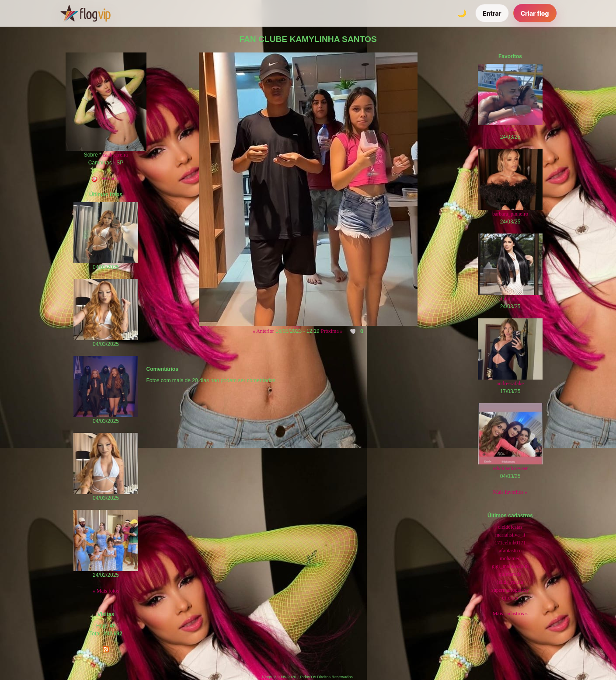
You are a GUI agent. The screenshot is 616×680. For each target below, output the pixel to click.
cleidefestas (510, 527)
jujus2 (510, 129)
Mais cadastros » (510, 614)
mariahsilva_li (510, 535)
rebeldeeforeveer (510, 468)
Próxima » (332, 331)
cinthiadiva (510, 299)
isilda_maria (510, 582)
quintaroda (510, 574)
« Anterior (263, 331)
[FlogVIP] (85, 13)
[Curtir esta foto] (353, 331)
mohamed (510, 558)
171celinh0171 (510, 543)
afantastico (510, 551)
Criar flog (535, 13)
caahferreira (115, 155)
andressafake (510, 384)
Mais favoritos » (510, 492)
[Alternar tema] (462, 13)
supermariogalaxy (510, 590)
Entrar (492, 13)
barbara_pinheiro (510, 214)
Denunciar (106, 178)
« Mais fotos (106, 591)
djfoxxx (510, 598)
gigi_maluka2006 (510, 566)
